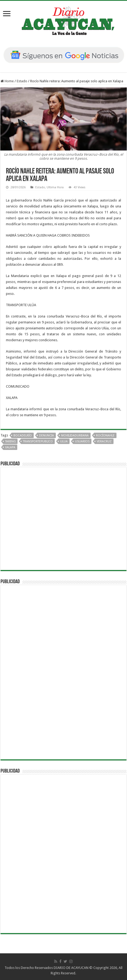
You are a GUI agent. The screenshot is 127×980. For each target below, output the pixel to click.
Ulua (64, 441)
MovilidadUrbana (75, 436)
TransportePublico (38, 441)
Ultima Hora (55, 187)
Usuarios (82, 441)
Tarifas (10, 441)
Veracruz (104, 441)
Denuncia (47, 436)
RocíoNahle (105, 436)
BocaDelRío (23, 436)
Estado (22, 81)
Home (7, 81)
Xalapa (10, 447)
